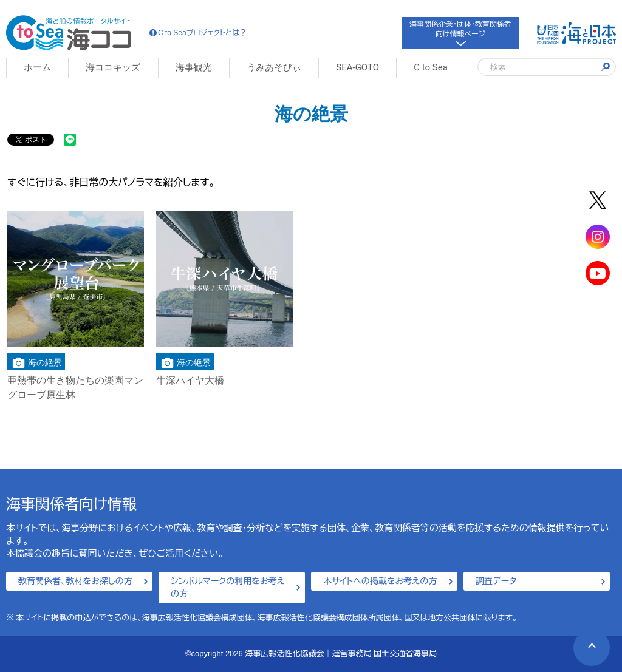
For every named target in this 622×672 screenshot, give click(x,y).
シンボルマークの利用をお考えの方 (228, 587)
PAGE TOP (585, 641)
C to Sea (431, 67)
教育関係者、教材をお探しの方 (75, 581)
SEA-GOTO (357, 67)
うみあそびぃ (274, 67)
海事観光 (194, 67)
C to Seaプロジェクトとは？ (198, 33)
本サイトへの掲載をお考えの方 (380, 581)
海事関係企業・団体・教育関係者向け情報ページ (460, 32)
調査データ (496, 581)
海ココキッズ (113, 67)
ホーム (37, 67)
